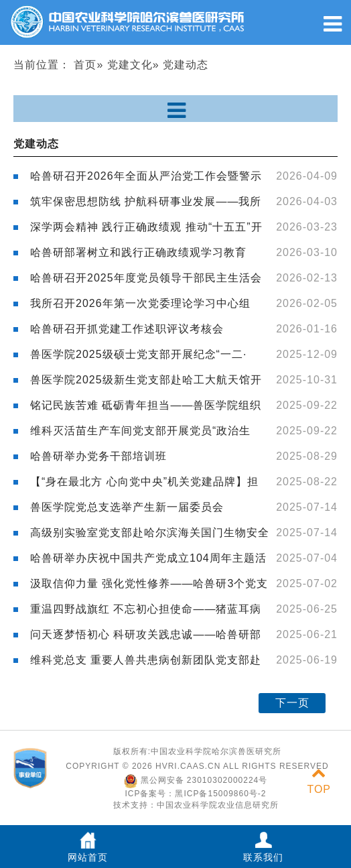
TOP (319, 781)
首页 (85, 65)
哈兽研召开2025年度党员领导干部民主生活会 (146, 278)
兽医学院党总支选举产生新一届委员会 (127, 507)
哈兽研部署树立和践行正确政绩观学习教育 (138, 252)
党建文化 (130, 65)
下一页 (292, 703)
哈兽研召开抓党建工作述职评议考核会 (127, 329)
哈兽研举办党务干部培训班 (98, 456)
